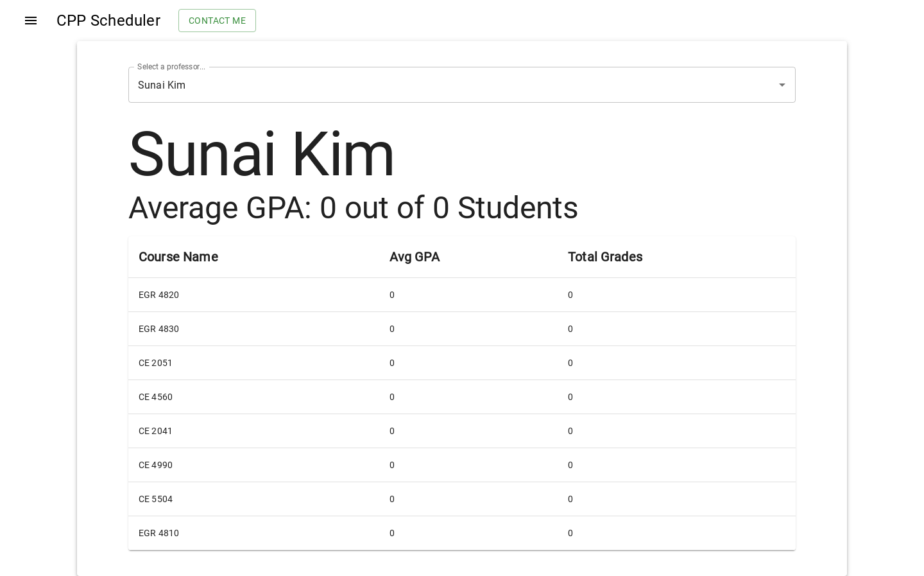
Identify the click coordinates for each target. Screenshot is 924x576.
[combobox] (444, 85)
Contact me (217, 21)
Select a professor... (171, 67)
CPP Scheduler (108, 21)
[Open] (782, 85)
